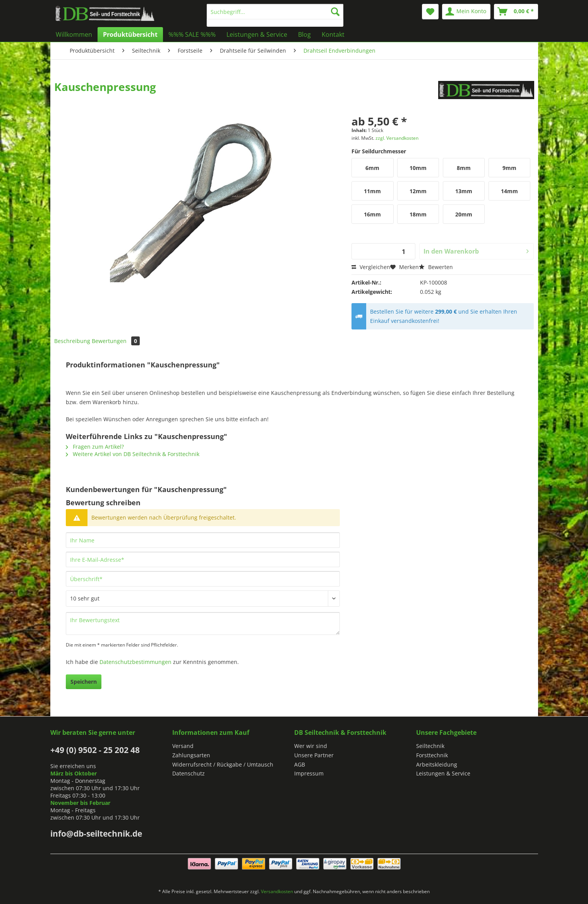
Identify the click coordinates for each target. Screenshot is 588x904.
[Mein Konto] (466, 12)
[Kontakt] (333, 34)
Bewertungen (116, 341)
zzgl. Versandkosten (397, 138)
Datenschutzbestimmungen (135, 662)
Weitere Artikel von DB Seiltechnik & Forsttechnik (133, 454)
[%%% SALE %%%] (192, 34)
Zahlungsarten (191, 755)
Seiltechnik (430, 746)
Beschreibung (72, 341)
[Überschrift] (203, 579)
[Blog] (304, 34)
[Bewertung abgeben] (203, 599)
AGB (300, 764)
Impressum (309, 773)
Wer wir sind (311, 746)
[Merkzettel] (430, 12)
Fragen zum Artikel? (95, 447)
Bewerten (436, 267)
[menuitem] (275, 15)
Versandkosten (277, 891)
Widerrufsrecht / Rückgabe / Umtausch (223, 764)
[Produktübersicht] (130, 34)
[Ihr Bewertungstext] (203, 624)
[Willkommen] (74, 34)
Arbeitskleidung (437, 764)
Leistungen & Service (443, 773)
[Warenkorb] (516, 12)
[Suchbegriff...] (275, 12)
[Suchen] (335, 12)
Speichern (84, 682)
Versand (183, 746)
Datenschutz (189, 773)
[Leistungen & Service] (257, 34)
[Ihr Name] (203, 540)
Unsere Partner (314, 755)
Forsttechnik (432, 755)
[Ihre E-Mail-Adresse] (203, 559)
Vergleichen (371, 267)
